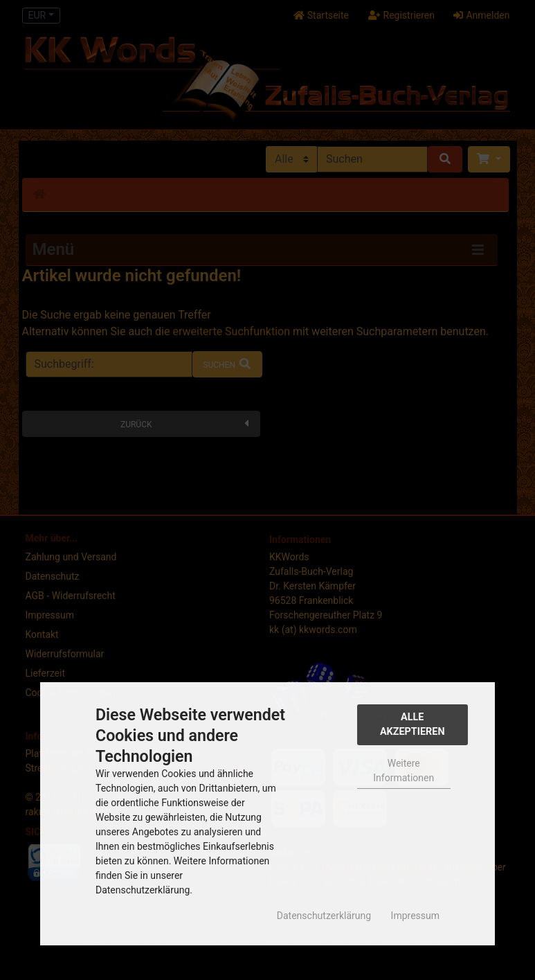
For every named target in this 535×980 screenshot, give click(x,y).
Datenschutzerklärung (324, 916)
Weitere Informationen (403, 770)
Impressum (415, 916)
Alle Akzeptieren (412, 725)
